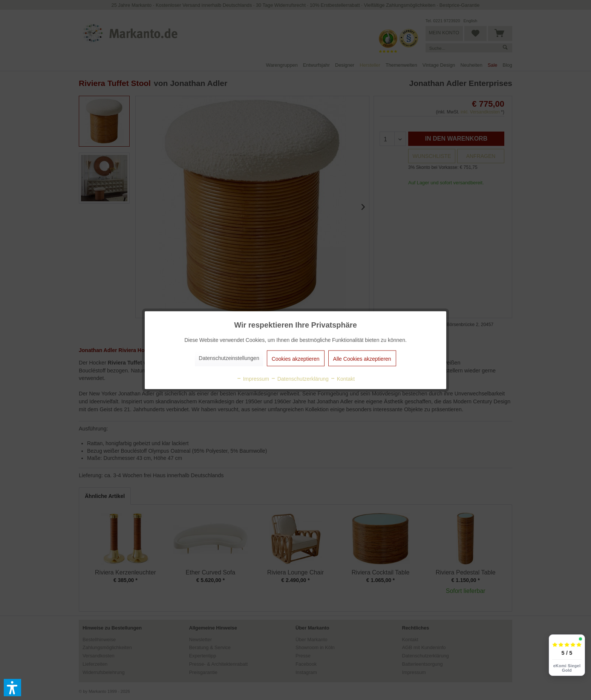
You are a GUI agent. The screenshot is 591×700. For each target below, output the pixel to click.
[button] (12, 688)
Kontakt (342, 378)
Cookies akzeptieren (296, 358)
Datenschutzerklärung (300, 378)
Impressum (253, 378)
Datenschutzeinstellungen (229, 358)
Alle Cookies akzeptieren (362, 358)
